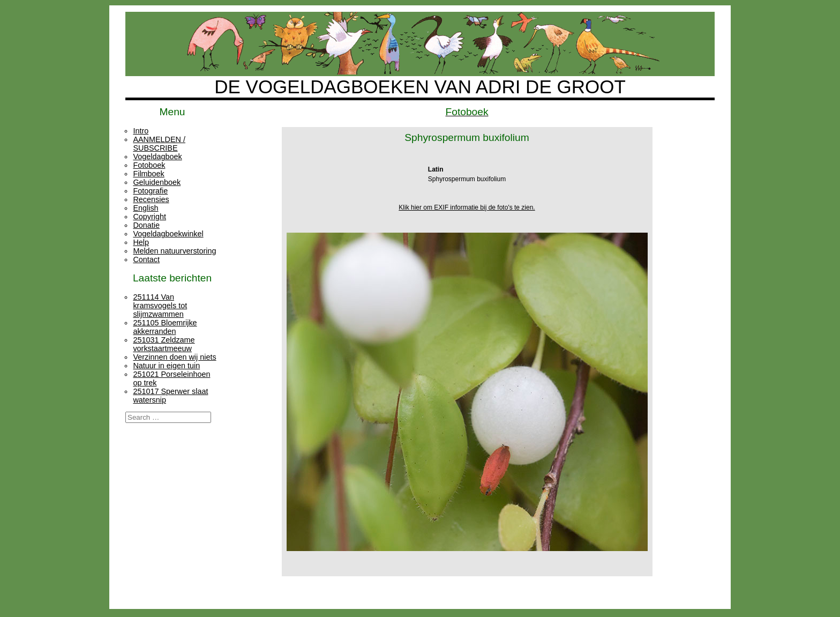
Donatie (146, 225)
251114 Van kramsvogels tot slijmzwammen (160, 306)
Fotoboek (149, 165)
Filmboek (148, 174)
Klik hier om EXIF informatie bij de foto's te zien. (467, 207)
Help (141, 242)
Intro (141, 131)
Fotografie (150, 191)
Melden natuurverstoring (174, 251)
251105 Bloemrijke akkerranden (165, 327)
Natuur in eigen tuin (166, 366)
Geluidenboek (157, 182)
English (145, 208)
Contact (146, 259)
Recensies (151, 199)
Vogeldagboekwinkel (168, 234)
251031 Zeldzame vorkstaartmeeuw (164, 344)
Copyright (149, 217)
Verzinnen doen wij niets (174, 357)
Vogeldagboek (157, 157)
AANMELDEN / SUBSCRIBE (159, 144)
